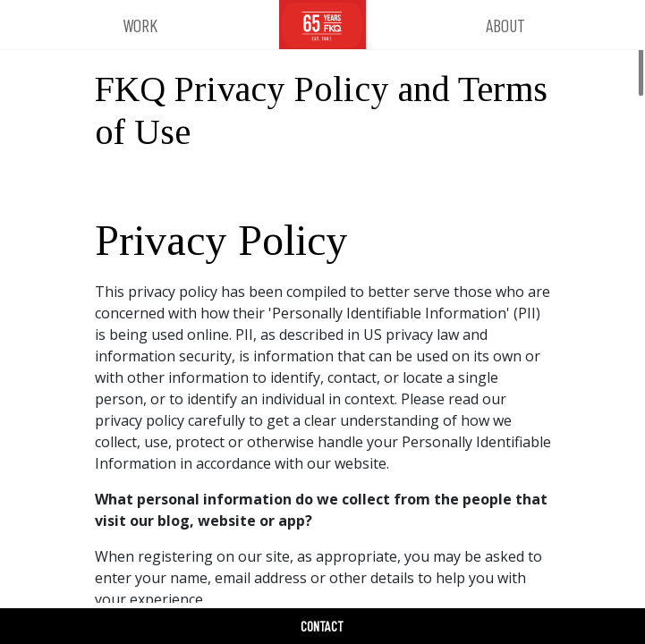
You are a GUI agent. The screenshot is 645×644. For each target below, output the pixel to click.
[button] (140, 25)
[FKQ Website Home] (322, 25)
